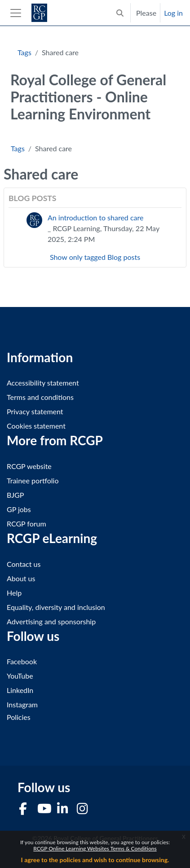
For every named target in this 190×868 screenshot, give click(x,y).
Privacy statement (35, 411)
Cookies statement (36, 426)
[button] (120, 13)
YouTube (20, 676)
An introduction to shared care (95, 217)
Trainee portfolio (33, 480)
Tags (24, 52)
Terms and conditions (40, 397)
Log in (173, 13)
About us (21, 578)
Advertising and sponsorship (51, 621)
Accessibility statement (43, 383)
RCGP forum (27, 524)
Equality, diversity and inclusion (56, 607)
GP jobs (19, 509)
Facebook (22, 661)
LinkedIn (20, 690)
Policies (19, 717)
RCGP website (29, 466)
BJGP (15, 495)
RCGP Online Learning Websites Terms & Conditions (95, 848)
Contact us (24, 564)
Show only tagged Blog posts (95, 257)
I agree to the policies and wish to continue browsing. (95, 860)
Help (14, 593)
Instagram (22, 704)
